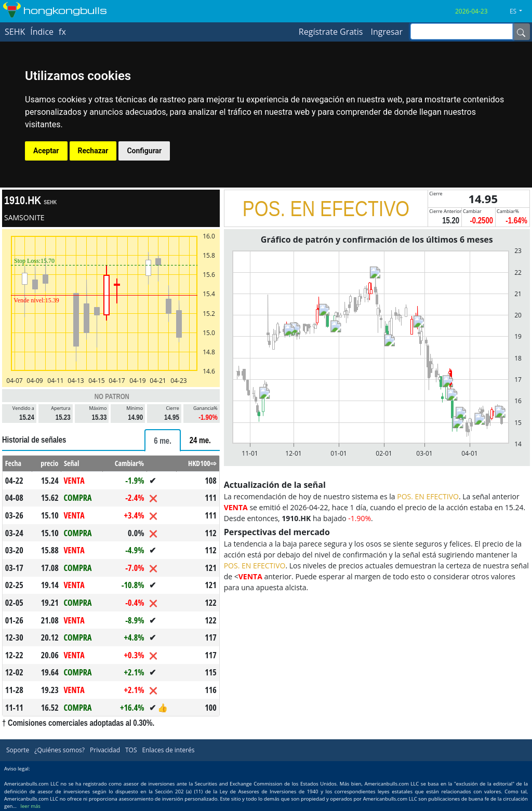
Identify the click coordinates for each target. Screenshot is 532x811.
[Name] (521, 32)
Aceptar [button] (46, 151)
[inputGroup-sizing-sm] (462, 31)
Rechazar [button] (93, 151)
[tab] (163, 440)
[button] (520, 11)
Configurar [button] (144, 151)
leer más (31, 806)
